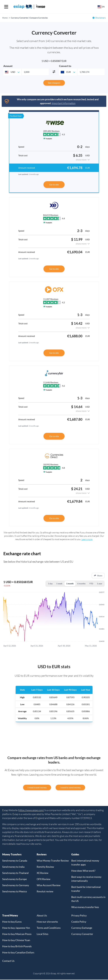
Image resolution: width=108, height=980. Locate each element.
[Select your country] (101, 7)
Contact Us (8, 961)
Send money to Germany (16, 886)
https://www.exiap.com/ (31, 811)
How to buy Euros (12, 922)
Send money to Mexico (15, 892)
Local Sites (43, 934)
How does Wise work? (83, 871)
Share (98, 576)
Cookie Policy (79, 922)
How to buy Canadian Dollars (18, 953)
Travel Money (10, 916)
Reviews (42, 855)
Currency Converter (82, 934)
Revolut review (45, 892)
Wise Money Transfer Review (53, 861)
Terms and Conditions (49, 928)
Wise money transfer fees (85, 907)
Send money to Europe (14, 879)
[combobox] (12, 72)
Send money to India (13, 867)
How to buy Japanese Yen (16, 928)
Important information (64, 103)
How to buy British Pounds (17, 947)
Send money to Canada (15, 861)
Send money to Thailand (15, 873)
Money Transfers (12, 855)
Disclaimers (101, 18)
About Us (42, 916)
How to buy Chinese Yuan (16, 941)
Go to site (54, 184)
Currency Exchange (82, 928)
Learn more (87, 539)
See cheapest (54, 83)
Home (5, 18)
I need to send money (70, 788)
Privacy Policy (79, 916)
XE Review (43, 873)
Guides (75, 855)
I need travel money (37, 788)
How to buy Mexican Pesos (17, 934)
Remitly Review (45, 867)
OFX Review (44, 879)
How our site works (47, 922)
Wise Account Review (49, 886)
